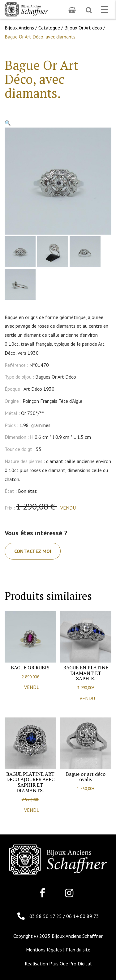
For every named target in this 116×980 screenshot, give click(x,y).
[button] (8, 123)
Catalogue (49, 28)
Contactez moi (33, 551)
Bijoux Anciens (19, 28)
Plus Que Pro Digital (70, 964)
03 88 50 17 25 (46, 916)
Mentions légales (44, 950)
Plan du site (78, 950)
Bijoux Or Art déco (83, 28)
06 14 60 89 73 (83, 916)
